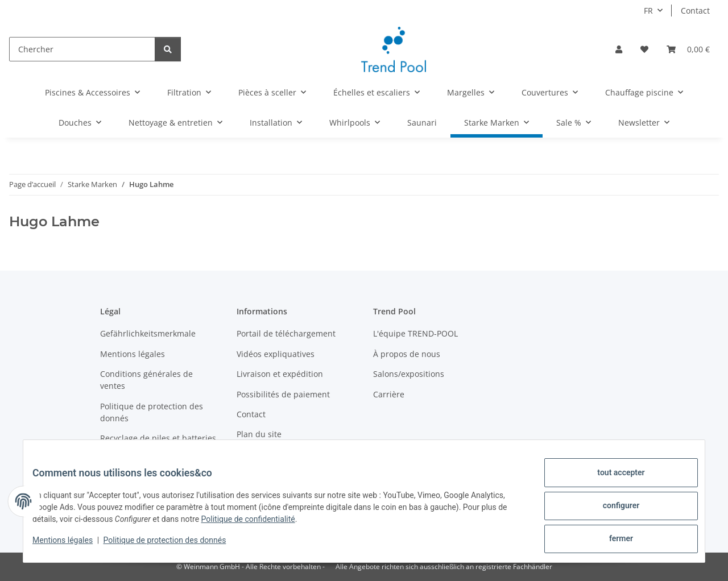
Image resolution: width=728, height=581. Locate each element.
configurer (612, 511)
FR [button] (648, 11)
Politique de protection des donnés (174, 546)
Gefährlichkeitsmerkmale (148, 333)
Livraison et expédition (280, 374)
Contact (695, 11)
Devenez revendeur (137, 458)
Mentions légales (72, 546)
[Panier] (688, 49)
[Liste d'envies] (644, 49)
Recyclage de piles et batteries (158, 438)
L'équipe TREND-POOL (415, 333)
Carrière (389, 394)
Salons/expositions (409, 374)
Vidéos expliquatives (276, 354)
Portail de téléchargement (286, 333)
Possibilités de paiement (283, 394)
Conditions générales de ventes (146, 380)
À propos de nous (407, 354)
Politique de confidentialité (268, 525)
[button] (619, 49)
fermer (612, 541)
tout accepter (612, 482)
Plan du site (259, 434)
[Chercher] (82, 49)
